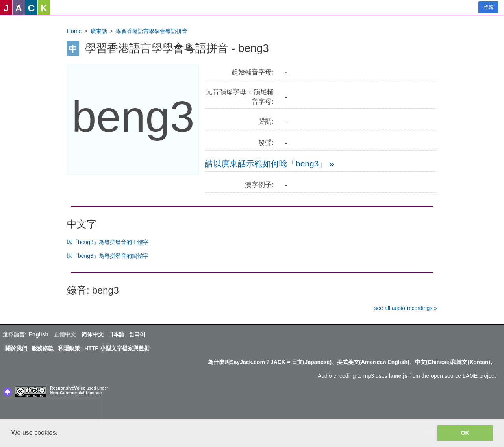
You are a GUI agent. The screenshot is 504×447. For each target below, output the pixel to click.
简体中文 (93, 334)
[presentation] (50, 410)
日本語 (116, 334)
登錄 (489, 7)
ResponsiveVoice (68, 388)
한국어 (137, 334)
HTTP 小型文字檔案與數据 (117, 348)
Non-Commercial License (76, 393)
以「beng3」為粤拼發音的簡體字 (108, 256)
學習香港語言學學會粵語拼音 (152, 31)
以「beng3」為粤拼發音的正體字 (108, 242)
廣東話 (99, 31)
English (38, 334)
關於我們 (16, 348)
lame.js (398, 376)
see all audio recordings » (406, 308)
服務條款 (43, 348)
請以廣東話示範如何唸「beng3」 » (269, 163)
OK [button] (465, 433)
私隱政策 (69, 348)
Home (74, 31)
